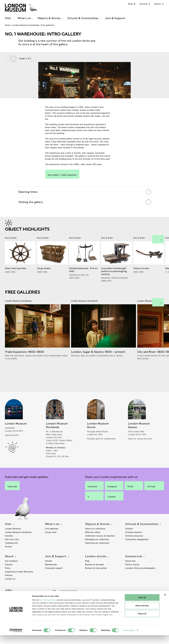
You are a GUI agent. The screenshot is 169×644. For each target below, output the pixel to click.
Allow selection (142, 614)
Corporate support (54, 583)
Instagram (112, 500)
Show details (129, 639)
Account (145, 4)
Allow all (142, 606)
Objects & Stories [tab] (51, 19)
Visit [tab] (9, 19)
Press (8, 583)
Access (8, 561)
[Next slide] (13, 61)
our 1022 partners (48, 609)
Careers (9, 579)
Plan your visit (12, 554)
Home (8, 27)
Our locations (11, 576)
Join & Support (57, 571)
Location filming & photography (140, 583)
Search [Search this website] (159, 4)
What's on (54, 539)
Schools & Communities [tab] (84, 19)
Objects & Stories (99, 539)
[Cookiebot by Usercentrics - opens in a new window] (16, 639)
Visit (10, 539)
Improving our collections (97, 558)
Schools (129, 543)
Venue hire (131, 576)
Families (9, 551)
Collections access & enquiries (100, 551)
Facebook (93, 500)
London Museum (13, 543)
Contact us (10, 594)
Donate (49, 576)
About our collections (95, 543)
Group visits (51, 547)
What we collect (93, 547)
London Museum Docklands (26, 27)
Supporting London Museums (19, 587)
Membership (51, 579)
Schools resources (134, 551)
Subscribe (12, 500)
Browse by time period (96, 583)
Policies (9, 590)
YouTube (152, 500)
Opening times (85, 228)
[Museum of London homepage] (22, 8)
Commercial (135, 571)
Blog (87, 576)
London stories (97, 571)
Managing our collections (97, 554)
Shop (132, 4)
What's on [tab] (26, 19)
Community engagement (137, 554)
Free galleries (48, 27)
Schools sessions (134, 547)
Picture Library (132, 579)
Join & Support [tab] (117, 19)
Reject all (142, 622)
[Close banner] (165, 604)
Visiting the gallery (85, 238)
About (11, 571)
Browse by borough (94, 579)
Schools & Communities (143, 539)
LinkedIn (112, 511)
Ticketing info (11, 558)
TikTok (132, 500)
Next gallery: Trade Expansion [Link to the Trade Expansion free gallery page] (62, 211)
